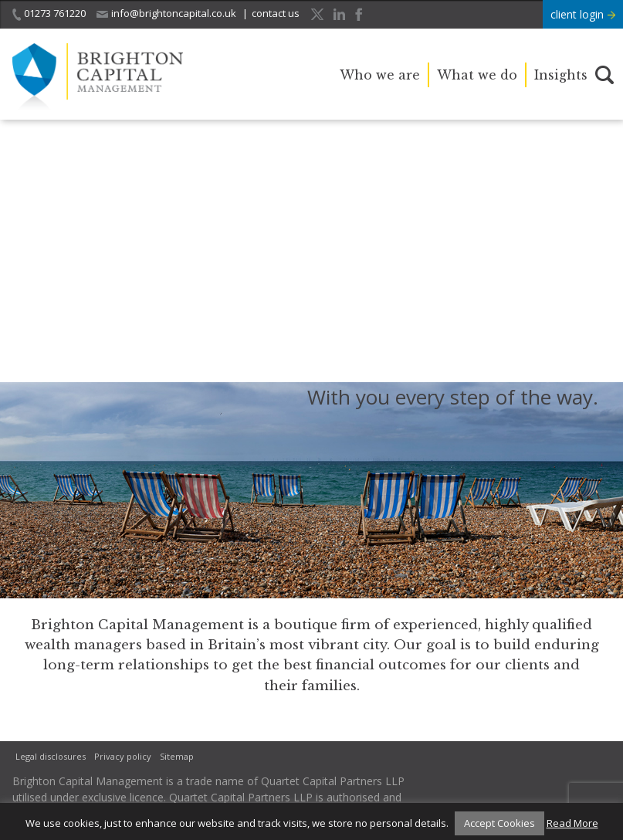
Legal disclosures (51, 756)
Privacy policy (123, 756)
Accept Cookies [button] (499, 823)
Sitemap (177, 756)
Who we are (380, 75)
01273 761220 (49, 14)
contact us (276, 13)
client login (583, 14)
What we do (477, 75)
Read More (572, 823)
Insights (561, 75)
